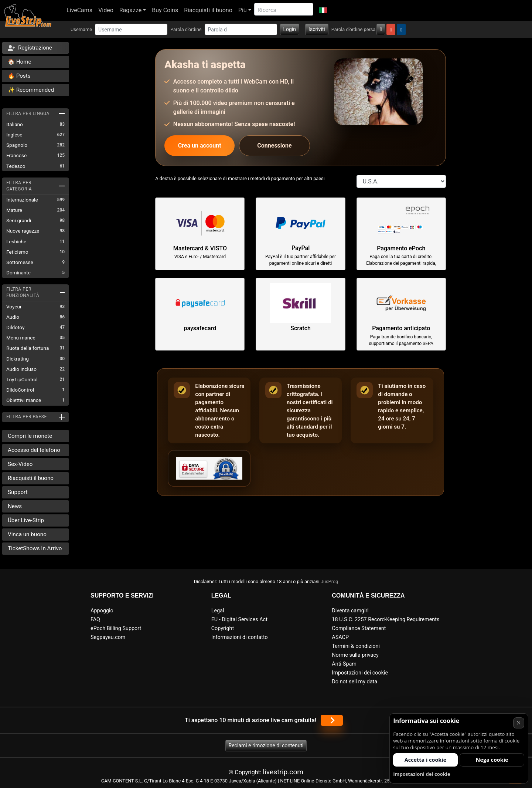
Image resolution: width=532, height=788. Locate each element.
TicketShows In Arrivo (35, 548)
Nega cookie (492, 760)
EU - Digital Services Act (239, 620)
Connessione (274, 146)
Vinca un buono (27, 534)
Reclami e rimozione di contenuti (266, 745)
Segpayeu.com (108, 637)
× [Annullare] (519, 723)
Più (243, 10)
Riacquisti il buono (208, 10)
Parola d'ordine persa (354, 29)
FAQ (95, 620)
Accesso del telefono (34, 450)
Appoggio (102, 611)
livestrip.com (283, 772)
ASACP (340, 637)
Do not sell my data (354, 682)
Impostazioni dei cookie (360, 673)
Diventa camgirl (350, 611)
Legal (218, 611)
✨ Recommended (31, 90)
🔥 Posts (19, 76)
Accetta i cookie (425, 760)
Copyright (223, 628)
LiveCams (79, 10)
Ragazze (130, 10)
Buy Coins (165, 10)
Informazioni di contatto (240, 637)
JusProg (330, 581)
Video (106, 10)
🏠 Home (20, 62)
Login (290, 29)
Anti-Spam (344, 664)
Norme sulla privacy (355, 655)
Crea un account (200, 146)
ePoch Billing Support (116, 628)
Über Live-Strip (26, 520)
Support (18, 492)
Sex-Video (20, 464)
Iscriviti (317, 29)
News (15, 506)
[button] (323, 10)
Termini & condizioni (356, 646)
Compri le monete (30, 436)
